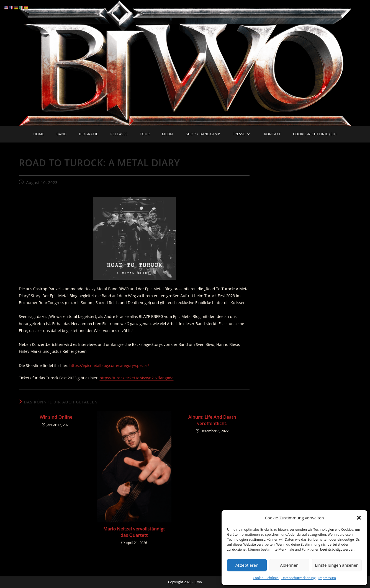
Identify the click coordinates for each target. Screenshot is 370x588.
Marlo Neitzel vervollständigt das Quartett (134, 532)
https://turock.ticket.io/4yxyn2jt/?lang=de (136, 378)
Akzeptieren (247, 565)
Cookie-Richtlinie (266, 578)
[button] (359, 518)
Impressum (327, 578)
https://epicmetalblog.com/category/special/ (109, 365)
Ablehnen (289, 565)
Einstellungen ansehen (337, 565)
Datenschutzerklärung (299, 578)
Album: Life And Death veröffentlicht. (212, 420)
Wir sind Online (56, 417)
